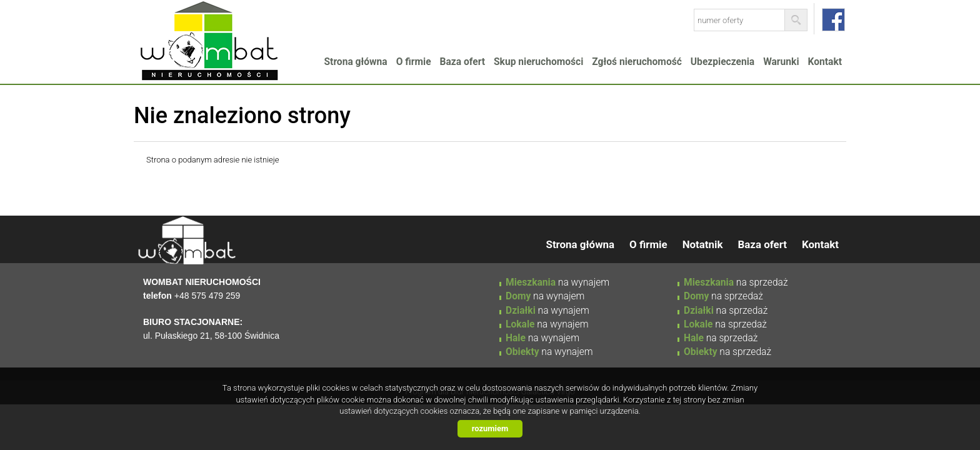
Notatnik (703, 244)
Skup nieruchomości (538, 62)
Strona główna (356, 62)
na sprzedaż (736, 282)
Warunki (781, 62)
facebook (833, 20)
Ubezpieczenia (722, 62)
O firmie (414, 62)
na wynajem (557, 282)
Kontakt (825, 62)
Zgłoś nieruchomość (637, 62)
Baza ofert (462, 62)
